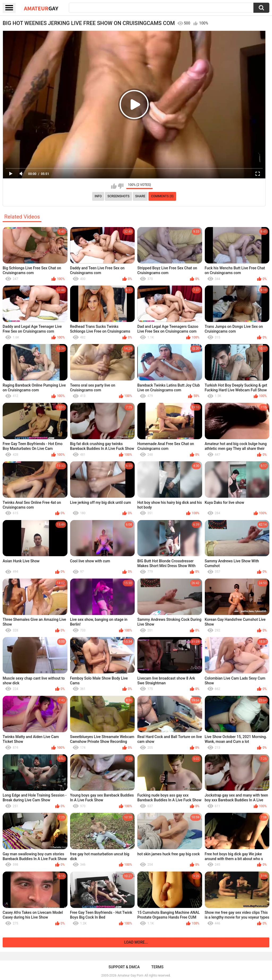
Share (140, 196)
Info (98, 196)
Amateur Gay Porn (131, 975)
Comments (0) (162, 196)
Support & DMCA (124, 967)
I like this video (114, 186)
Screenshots (119, 196)
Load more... (136, 942)
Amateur (41, 8)
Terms (158, 967)
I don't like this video (121, 186)
